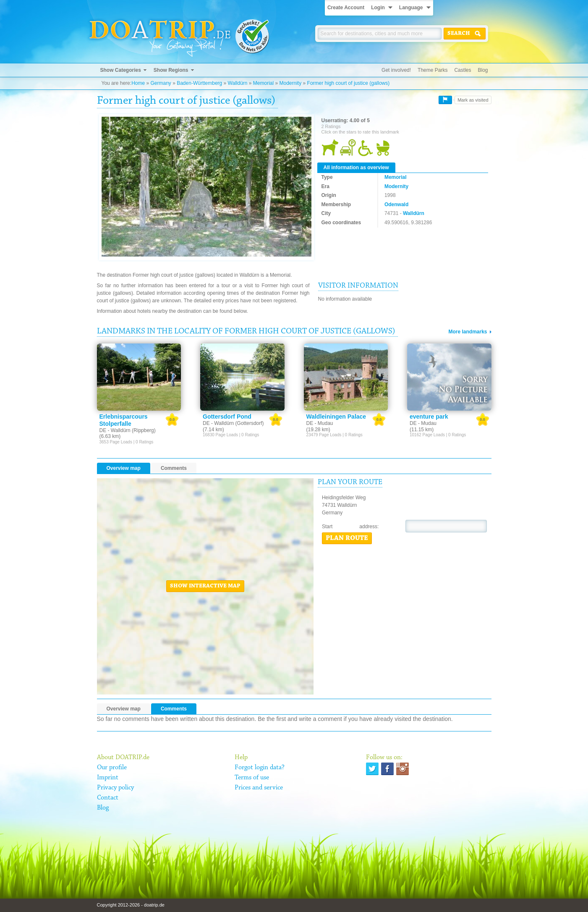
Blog (483, 70)
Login (378, 8)
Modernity (291, 83)
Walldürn (238, 83)
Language (411, 8)
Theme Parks (433, 70)
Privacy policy (115, 788)
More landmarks (468, 332)
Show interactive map (205, 586)
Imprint (108, 778)
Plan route (347, 538)
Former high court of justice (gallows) (349, 83)
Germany (161, 83)
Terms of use (252, 778)
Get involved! (396, 70)
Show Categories (121, 70)
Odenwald (396, 204)
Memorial (263, 83)
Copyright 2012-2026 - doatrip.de (131, 905)
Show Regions (171, 70)
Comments (174, 468)
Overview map (124, 468)
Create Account (346, 8)
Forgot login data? (260, 768)
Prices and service (259, 788)
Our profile (112, 768)
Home (138, 83)
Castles (463, 70)
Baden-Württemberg (199, 83)
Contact (108, 798)
